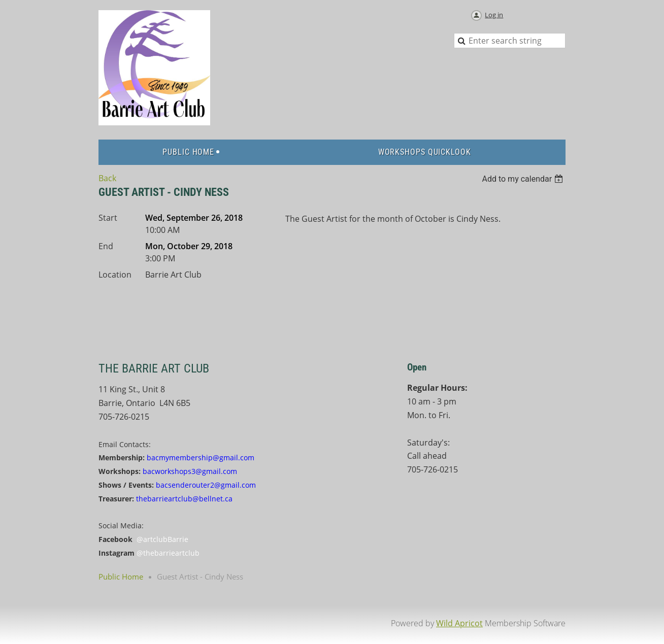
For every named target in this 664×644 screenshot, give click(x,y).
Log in (494, 15)
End (106, 246)
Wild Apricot (459, 623)
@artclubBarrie (162, 539)
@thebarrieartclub (168, 553)
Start (108, 218)
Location (115, 275)
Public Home (121, 577)
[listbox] (524, 179)
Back (107, 178)
